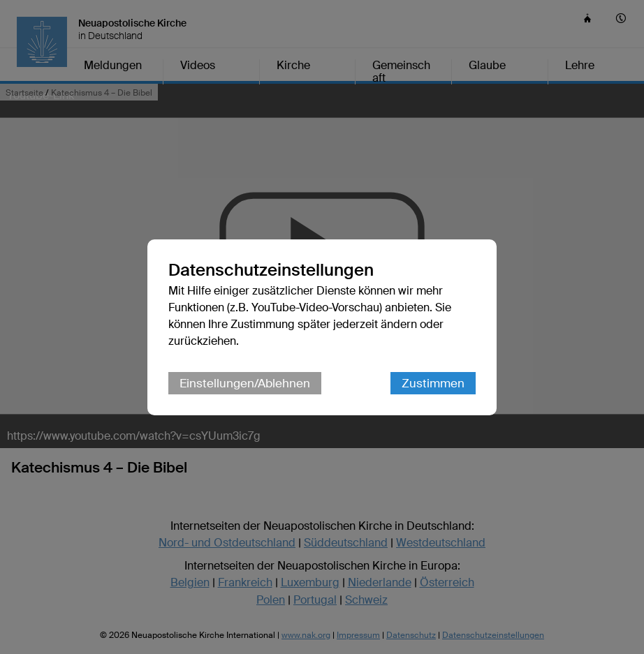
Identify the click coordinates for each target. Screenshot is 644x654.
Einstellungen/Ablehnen (245, 383)
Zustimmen (433, 383)
